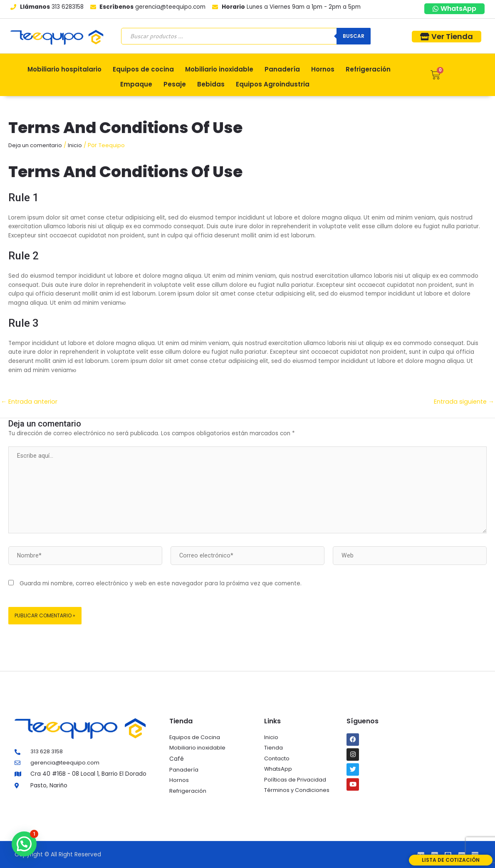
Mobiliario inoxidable (219, 69)
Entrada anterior (30, 401)
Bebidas (211, 84)
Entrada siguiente (463, 401)
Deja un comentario (36, 145)
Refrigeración (368, 69)
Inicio (77, 145)
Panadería (282, 69)
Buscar (354, 36)
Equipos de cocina (143, 69)
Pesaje (175, 84)
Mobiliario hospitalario (64, 69)
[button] (24, 844)
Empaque (136, 84)
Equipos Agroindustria (273, 84)
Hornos (323, 69)
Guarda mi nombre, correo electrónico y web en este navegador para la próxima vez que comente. (161, 588)
